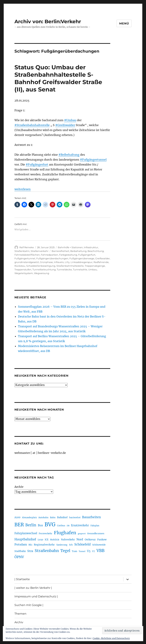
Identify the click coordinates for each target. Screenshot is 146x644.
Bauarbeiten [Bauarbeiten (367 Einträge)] (91, 517)
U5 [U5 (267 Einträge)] (89, 551)
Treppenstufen (23, 269)
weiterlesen (23, 189)
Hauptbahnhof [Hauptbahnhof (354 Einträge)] (25, 539)
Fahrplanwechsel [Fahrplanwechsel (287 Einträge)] (26, 533)
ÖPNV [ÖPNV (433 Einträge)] (19, 557)
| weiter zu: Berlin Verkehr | (33, 588)
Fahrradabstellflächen (27, 255)
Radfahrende (101, 262)
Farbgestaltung (68, 255)
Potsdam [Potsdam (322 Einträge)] (21, 544)
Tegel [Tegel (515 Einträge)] (65, 551)
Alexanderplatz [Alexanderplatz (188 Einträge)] (29, 518)
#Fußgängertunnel (93, 160)
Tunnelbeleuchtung (44, 269)
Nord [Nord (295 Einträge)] (80, 539)
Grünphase (46, 262)
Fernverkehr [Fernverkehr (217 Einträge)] (46, 533)
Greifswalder (102, 258)
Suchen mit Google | (29, 605)
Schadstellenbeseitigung (41, 266)
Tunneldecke (64, 269)
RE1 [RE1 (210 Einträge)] (30, 545)
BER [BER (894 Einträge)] (19, 525)
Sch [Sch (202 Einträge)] (71, 545)
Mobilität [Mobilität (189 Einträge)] (55, 540)
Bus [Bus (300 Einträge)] (40, 525)
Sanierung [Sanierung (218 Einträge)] (62, 545)
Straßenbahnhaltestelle (70, 266)
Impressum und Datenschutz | (36, 596)
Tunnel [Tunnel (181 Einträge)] (82, 551)
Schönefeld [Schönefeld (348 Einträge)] (83, 544)
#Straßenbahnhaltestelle (32, 125)
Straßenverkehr (40, 251)
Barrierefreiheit (60, 251)
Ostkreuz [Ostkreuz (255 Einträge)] (90, 540)
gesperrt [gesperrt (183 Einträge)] (82, 534)
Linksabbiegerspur (82, 262)
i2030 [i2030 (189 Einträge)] (40, 540)
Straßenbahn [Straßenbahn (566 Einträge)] (47, 551)
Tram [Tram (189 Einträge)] (74, 551)
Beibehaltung (78, 251)
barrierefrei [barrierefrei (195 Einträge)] (75, 518)
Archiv (19, 487)
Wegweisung (42, 273)
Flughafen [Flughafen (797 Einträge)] (65, 533)
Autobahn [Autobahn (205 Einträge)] (43, 517)
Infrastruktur (91, 247)
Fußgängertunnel (25, 258)
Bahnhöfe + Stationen (70, 247)
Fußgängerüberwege (82, 258)
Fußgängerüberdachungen (52, 258)
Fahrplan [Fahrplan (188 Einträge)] (95, 526)
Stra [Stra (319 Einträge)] (30, 551)
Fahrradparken (49, 255)
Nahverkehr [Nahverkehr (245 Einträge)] (68, 540)
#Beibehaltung (69, 155)
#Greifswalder (65, 125)
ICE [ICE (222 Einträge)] (47, 540)
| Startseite (22, 579)
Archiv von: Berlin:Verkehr (48, 21)
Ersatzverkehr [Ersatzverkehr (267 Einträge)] (80, 525)
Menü (124, 23)
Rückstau (20, 266)
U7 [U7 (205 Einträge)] (94, 551)
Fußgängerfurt (87, 255)
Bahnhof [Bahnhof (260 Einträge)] (62, 517)
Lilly (67, 262)
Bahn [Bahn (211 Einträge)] (53, 517)
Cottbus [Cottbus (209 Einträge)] (61, 526)
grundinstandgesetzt (27, 262)
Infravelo (59, 262)
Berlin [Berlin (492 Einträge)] (31, 525)
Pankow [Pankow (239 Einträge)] (102, 540)
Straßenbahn (22, 251)
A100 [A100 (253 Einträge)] (17, 517)
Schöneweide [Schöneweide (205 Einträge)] (99, 545)
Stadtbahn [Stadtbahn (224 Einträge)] (20, 551)
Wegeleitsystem (24, 273)
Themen (20, 614)
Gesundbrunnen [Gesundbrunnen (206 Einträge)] (96, 533)
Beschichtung (96, 251)
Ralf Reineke (27, 247)
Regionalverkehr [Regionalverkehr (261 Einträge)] (44, 545)
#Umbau (70, 120)
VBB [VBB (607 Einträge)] (100, 551)
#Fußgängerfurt (37, 164)
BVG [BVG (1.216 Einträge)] (50, 524)
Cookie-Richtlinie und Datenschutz (111, 638)
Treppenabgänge (95, 266)
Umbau (93, 269)
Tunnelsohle (80, 269)
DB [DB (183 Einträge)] (68, 526)
